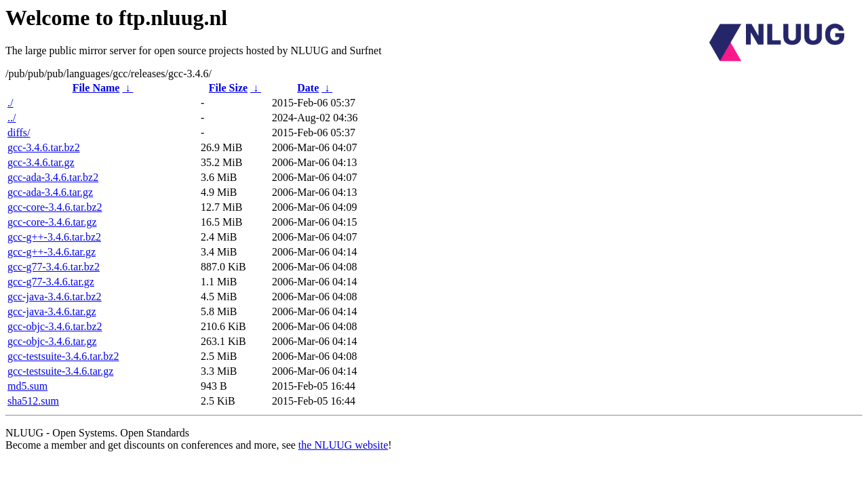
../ (12, 118)
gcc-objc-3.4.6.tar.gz (52, 341)
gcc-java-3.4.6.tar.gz (52, 311)
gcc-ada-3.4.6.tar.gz (50, 192)
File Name (96, 88)
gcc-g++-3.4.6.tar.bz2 (54, 237)
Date (308, 88)
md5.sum (27, 386)
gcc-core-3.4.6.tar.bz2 (55, 207)
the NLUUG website (343, 445)
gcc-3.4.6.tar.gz (41, 162)
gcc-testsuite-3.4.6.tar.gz (60, 371)
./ (10, 103)
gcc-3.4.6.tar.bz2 (44, 147)
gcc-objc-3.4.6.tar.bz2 (55, 326)
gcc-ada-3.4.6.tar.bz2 (53, 177)
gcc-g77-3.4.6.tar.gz (51, 282)
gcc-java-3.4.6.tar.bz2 (55, 297)
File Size (228, 88)
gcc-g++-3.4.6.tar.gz (52, 252)
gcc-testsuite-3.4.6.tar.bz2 (63, 356)
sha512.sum (33, 401)
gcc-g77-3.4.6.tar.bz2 (54, 267)
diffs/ (19, 133)
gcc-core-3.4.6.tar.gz (52, 222)
